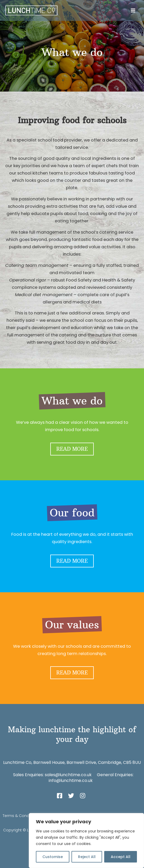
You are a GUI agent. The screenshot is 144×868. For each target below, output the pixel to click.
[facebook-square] (62, 796)
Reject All (87, 857)
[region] (86, 841)
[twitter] (73, 796)
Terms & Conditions (21, 816)
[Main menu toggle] (133, 11)
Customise (53, 857)
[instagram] (84, 796)
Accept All (121, 857)
